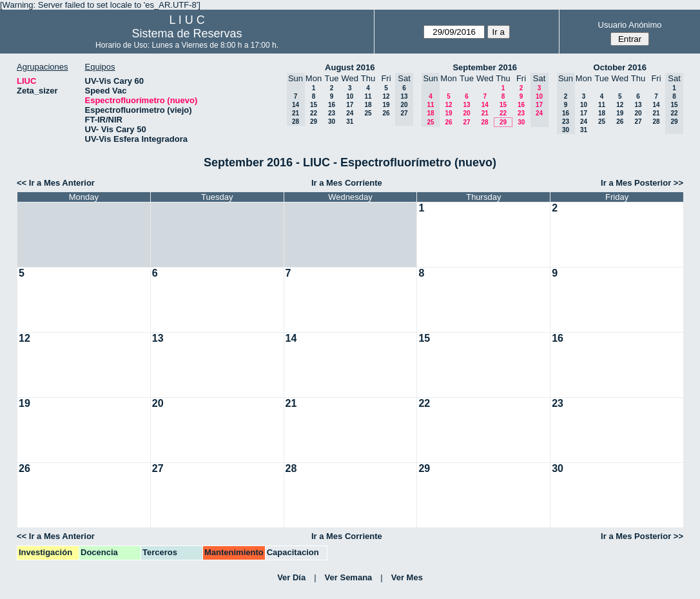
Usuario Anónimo (630, 25)
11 (368, 96)
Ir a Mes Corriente (347, 183)
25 (368, 113)
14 (485, 105)
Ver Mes (407, 577)
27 (466, 122)
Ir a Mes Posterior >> (642, 183)
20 (466, 113)
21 (485, 113)
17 (350, 105)
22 (314, 113)
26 (386, 113)
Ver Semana (349, 577)
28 (484, 122)
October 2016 (620, 67)
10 (350, 96)
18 (368, 105)
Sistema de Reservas (187, 34)
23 (332, 113)
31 (350, 122)
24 (350, 113)
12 (386, 96)
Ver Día (291, 577)
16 (332, 105)
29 (314, 122)
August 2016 (350, 67)
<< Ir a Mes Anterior (56, 183)
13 (466, 105)
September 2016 (485, 67)
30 (332, 122)
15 (314, 105)
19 (386, 105)
